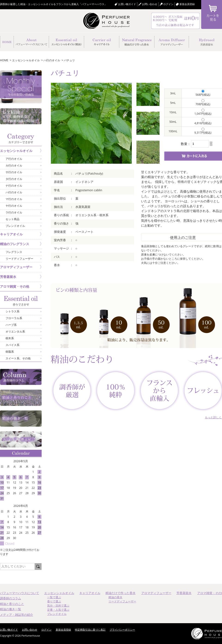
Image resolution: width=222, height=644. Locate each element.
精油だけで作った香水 (120, 593)
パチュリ (69, 60)
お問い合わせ (150, 4)
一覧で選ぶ (54, 597)
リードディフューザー (122, 601)
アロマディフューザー (156, 593)
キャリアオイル (90, 593)
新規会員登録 (187, 4)
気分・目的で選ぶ (58, 605)
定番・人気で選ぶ (58, 610)
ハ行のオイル (52, 60)
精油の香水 (115, 597)
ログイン (46, 630)
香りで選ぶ (54, 601)
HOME (4, 60)
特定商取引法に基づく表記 (90, 630)
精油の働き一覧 (11, 609)
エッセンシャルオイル (26, 60)
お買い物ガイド (127, 4)
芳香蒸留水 (184, 593)
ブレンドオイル (57, 614)
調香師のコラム (11, 598)
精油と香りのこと (12, 604)
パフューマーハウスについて (20, 593)
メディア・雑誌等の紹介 (17, 615)
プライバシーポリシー (122, 630)
